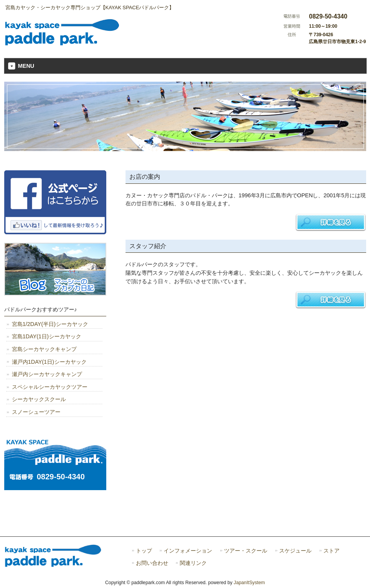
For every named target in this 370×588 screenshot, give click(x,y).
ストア (331, 551)
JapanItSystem (249, 583)
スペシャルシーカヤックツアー (50, 387)
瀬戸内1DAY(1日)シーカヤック (49, 362)
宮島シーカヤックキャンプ (44, 349)
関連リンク (193, 563)
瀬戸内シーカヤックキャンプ (47, 374)
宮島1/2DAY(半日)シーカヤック (50, 324)
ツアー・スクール (246, 551)
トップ (144, 551)
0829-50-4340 (61, 477)
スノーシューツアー (36, 412)
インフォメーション (188, 551)
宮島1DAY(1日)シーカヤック (47, 336)
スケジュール (295, 551)
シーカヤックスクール (39, 399)
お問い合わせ (152, 563)
